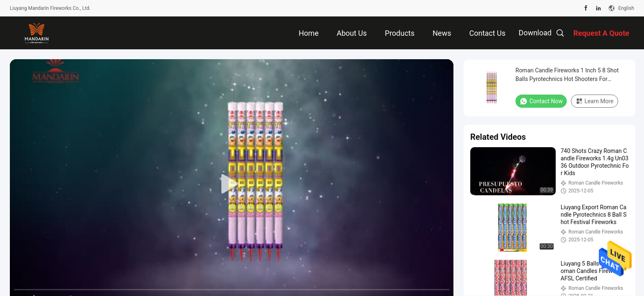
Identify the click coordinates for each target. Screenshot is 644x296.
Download (535, 33)
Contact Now (541, 101)
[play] (232, 184)
